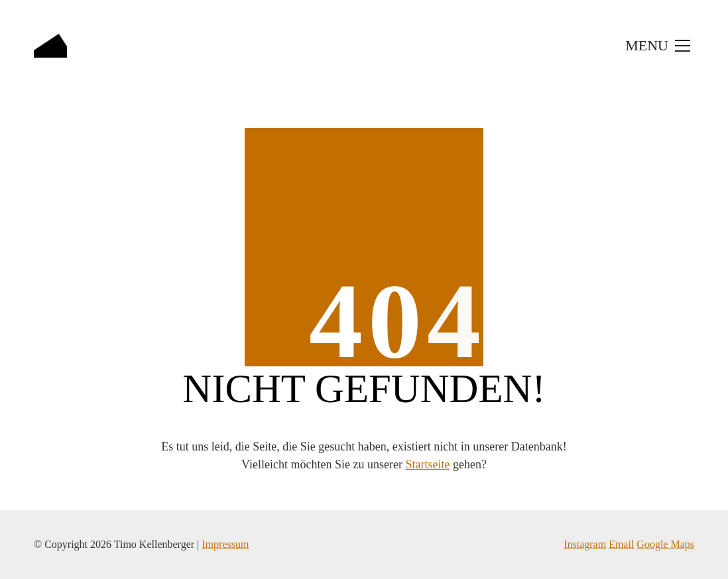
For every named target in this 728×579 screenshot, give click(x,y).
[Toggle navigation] (656, 46)
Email (621, 544)
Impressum (225, 544)
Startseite (427, 464)
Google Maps (665, 544)
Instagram (585, 544)
